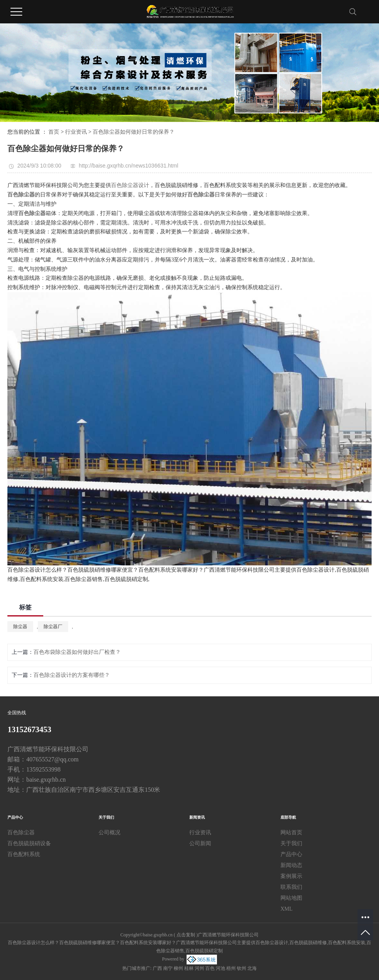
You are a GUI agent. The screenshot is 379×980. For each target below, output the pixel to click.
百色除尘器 (21, 833)
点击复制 (186, 935)
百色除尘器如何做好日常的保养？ (134, 132)
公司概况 (109, 833)
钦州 (242, 968)
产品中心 (291, 854)
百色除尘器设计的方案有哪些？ (72, 675)
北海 (252, 968)
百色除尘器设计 (130, 185)
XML (286, 909)
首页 (54, 132)
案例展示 (291, 876)
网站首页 (291, 833)
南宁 (168, 968)
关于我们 (291, 843)
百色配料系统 (24, 854)
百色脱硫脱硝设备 (29, 843)
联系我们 (291, 887)
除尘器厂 (53, 627)
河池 (220, 968)
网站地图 (291, 898)
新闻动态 (291, 865)
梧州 (231, 968)
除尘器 (20, 627)
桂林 (189, 968)
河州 (199, 968)
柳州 (178, 968)
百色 (210, 968)
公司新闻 (200, 843)
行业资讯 (76, 132)
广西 (157, 968)
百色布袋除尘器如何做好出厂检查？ (77, 652)
